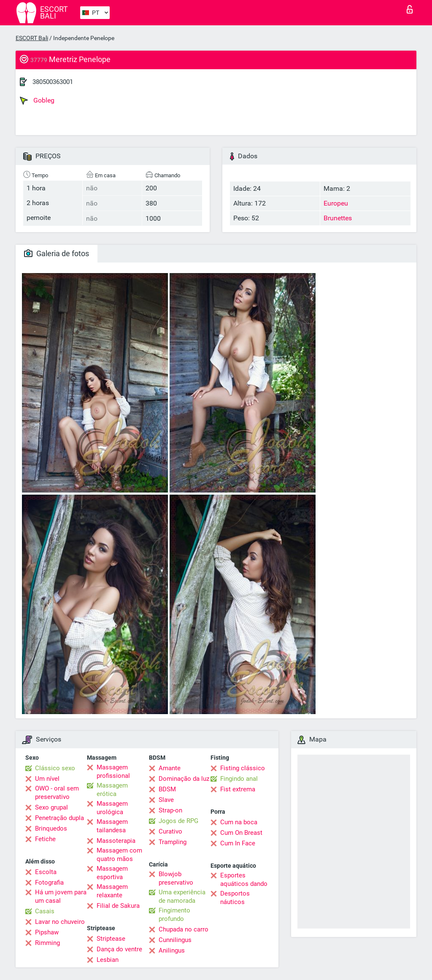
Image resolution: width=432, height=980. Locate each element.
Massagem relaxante (112, 891)
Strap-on (170, 810)
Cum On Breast (241, 833)
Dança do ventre (119, 949)
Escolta (46, 872)
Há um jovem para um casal (61, 896)
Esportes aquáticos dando (244, 880)
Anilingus (172, 950)
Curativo (170, 831)
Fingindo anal (239, 779)
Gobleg (37, 100)
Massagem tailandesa (112, 826)
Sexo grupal (51, 807)
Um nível (47, 779)
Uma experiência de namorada (182, 896)
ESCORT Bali (32, 38)
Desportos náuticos (235, 898)
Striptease (111, 939)
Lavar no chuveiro (60, 922)
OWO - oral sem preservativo (57, 793)
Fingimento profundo (174, 915)
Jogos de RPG (178, 821)
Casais (45, 911)
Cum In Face (238, 843)
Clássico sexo (55, 768)
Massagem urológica (112, 808)
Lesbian (108, 960)
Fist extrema (238, 789)
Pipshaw (47, 932)
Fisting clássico (243, 768)
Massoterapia (116, 841)
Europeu (336, 203)
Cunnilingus (175, 940)
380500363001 (53, 82)
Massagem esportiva (112, 873)
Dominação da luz (184, 779)
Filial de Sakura (118, 906)
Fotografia (49, 883)
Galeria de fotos (57, 253)
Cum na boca (239, 822)
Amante (170, 768)
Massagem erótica (112, 790)
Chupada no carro (184, 929)
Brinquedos (51, 828)
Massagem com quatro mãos (119, 855)
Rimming (47, 943)
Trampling (173, 842)
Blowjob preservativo (176, 878)
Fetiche (45, 839)
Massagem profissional (113, 772)
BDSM (167, 789)
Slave (166, 800)
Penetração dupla (59, 818)
